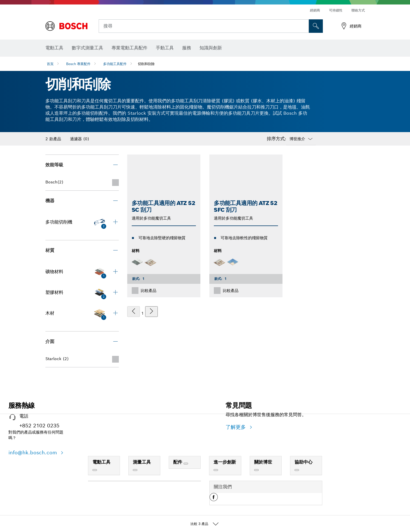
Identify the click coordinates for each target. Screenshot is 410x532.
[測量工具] (135, 470)
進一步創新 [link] (225, 462)
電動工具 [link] (101, 462)
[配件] (186, 464)
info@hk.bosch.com (33, 452)
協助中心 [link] (304, 462)
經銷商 (315, 10)
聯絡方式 (358, 10)
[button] (214, 499)
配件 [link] (178, 462)
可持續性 (336, 10)
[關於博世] (256, 470)
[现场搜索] (316, 26)
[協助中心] (297, 470)
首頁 (50, 64)
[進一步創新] (216, 470)
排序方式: (276, 139)
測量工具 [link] (142, 462)
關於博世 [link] (263, 462)
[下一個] (151, 312)
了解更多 (237, 427)
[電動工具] (95, 470)
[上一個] (134, 312)
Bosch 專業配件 (78, 64)
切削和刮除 (146, 64)
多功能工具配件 (115, 64)
